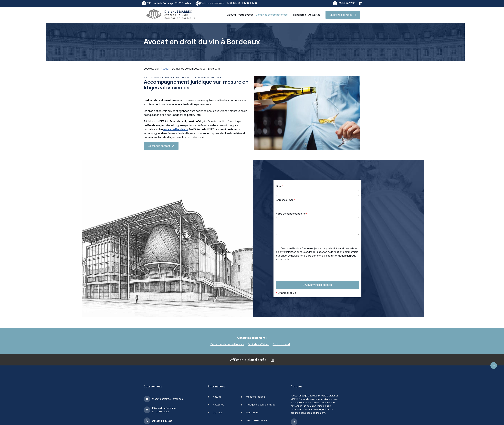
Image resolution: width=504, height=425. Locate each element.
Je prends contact (343, 15)
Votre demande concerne (292, 214)
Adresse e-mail (285, 200)
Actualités (314, 15)
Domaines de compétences (272, 15)
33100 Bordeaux (170, 3)
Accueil (231, 15)
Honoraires (300, 15)
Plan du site (250, 412)
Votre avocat (246, 15)
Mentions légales (253, 397)
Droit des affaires (258, 344)
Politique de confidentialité (258, 405)
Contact (215, 412)
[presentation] (301, 278)
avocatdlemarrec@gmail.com (168, 399)
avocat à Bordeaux (176, 129)
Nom (280, 186)
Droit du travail (281, 344)
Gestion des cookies (255, 420)
